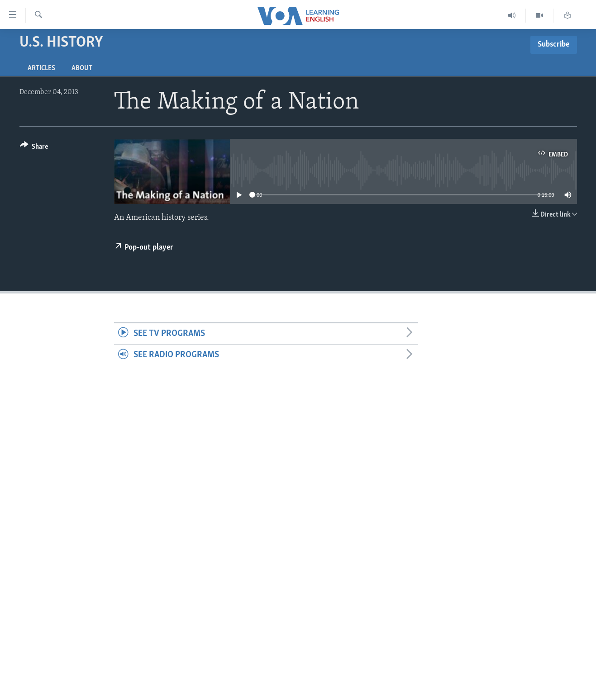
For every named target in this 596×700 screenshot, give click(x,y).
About (82, 68)
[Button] (34, 148)
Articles (41, 68)
